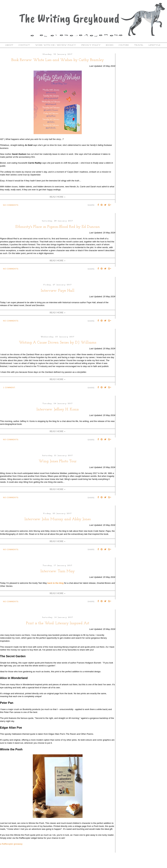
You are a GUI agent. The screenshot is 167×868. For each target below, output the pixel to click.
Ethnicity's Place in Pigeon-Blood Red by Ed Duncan (58, 227)
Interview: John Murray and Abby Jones (58, 519)
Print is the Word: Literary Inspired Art (58, 623)
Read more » (58, 197)
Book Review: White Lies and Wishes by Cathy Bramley (58, 60)
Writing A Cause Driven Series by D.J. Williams (58, 343)
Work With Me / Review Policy (56, 45)
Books (110, 45)
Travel (139, 45)
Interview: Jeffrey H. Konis (58, 409)
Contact (24, 45)
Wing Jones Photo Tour (58, 461)
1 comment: (9, 388)
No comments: (11, 205)
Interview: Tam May (58, 571)
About (9, 45)
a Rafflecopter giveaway (11, 844)
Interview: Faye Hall (58, 291)
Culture (124, 45)
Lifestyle (154, 45)
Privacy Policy (91, 45)
